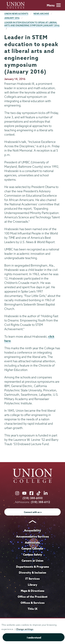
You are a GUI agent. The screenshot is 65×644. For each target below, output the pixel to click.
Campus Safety (33, 555)
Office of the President (33, 597)
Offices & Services (33, 603)
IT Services (32, 579)
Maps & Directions (33, 591)
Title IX (33, 609)
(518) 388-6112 (40, 502)
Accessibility (33, 530)
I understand (34, 638)
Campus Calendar (32, 548)
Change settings (25, 629)
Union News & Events (16, 14)
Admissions (32, 543)
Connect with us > (33, 512)
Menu (54, 5)
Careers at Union (32, 561)
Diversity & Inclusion (32, 573)
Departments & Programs (33, 567)
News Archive (41, 14)
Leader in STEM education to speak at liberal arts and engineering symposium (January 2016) (32, 24)
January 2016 (12, 18)
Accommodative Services (32, 536)
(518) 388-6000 (33, 498)
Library (33, 585)
